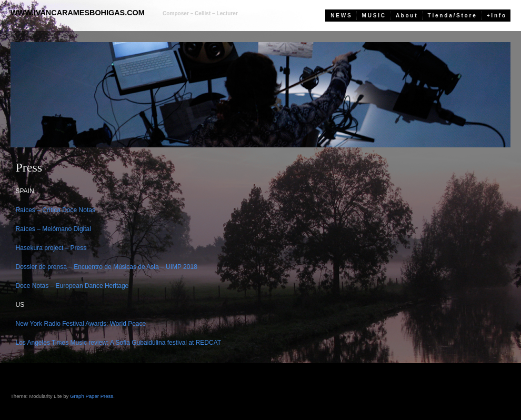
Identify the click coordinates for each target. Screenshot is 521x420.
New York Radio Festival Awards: (62, 324)
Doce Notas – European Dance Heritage (72, 286)
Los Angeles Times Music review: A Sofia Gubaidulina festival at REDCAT (119, 343)
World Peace (128, 324)
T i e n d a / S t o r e (452, 16)
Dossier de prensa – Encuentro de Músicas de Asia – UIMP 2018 (107, 267)
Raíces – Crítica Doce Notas (56, 210)
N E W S (340, 16)
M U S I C (373, 16)
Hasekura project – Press (51, 248)
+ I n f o (496, 16)
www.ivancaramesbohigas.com (78, 13)
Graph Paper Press (92, 396)
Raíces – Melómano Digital (53, 229)
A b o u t (406, 16)
